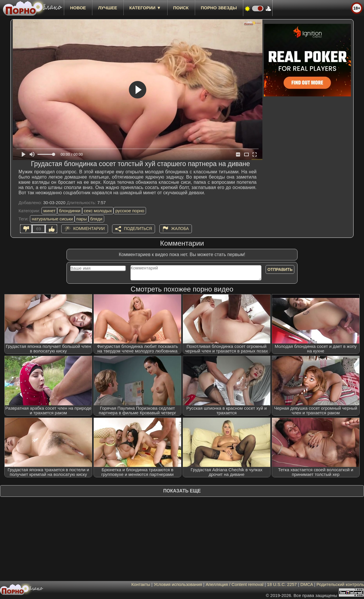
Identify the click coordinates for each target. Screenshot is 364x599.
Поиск (181, 8)
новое (78, 8)
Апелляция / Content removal (234, 584)
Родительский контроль (340, 584)
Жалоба (180, 229)
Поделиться (138, 229)
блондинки (70, 211)
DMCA (307, 584)
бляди (96, 219)
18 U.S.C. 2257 (282, 584)
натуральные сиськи (52, 219)
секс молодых (98, 211)
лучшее (108, 8)
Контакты (141, 584)
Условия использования (178, 584)
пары (82, 219)
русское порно (130, 211)
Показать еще (182, 491)
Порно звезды (219, 8)
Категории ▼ (145, 8)
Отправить (280, 269)
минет (49, 211)
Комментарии (89, 229)
